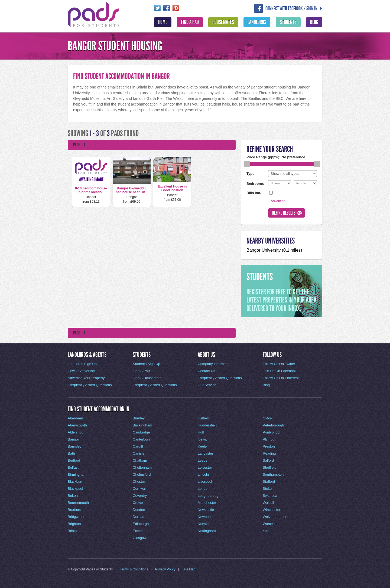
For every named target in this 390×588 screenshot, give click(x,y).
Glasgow (140, 538)
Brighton (74, 524)
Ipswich (204, 439)
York (266, 531)
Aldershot (75, 432)
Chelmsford (142, 474)
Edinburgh (141, 524)
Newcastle (206, 510)
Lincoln (203, 474)
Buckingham (142, 425)
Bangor (73, 439)
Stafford (269, 482)
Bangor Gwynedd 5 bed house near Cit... (132, 190)
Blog (314, 22)
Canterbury (141, 439)
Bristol (73, 531)
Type (250, 173)
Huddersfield (208, 425)
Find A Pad (190, 22)
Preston (269, 446)
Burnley (139, 418)
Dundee (139, 510)
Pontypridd (271, 432)
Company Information (214, 364)
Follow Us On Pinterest (281, 378)
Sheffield (269, 467)
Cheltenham (142, 467)
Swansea (270, 496)
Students (288, 22)
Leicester (205, 467)
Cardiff (138, 446)
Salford (268, 460)
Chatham (140, 460)
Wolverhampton (275, 517)
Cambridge (141, 432)
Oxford (268, 418)
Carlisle (139, 453)
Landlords (257, 22)
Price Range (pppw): (276, 157)
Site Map (189, 569)
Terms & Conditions (134, 569)
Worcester (271, 524)
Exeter (138, 531)
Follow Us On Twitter (279, 364)
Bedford (74, 460)
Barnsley (75, 446)
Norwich (204, 524)
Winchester (272, 510)
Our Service (207, 385)
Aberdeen (75, 418)
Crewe (138, 503)
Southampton (273, 474)
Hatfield (204, 418)
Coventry (140, 496)
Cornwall (140, 489)
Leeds (202, 460)
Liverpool (205, 482)
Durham (139, 517)
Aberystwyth (77, 425)
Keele (202, 446)
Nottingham (207, 531)
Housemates (223, 22)
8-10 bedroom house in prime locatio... (91, 190)
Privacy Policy (165, 569)
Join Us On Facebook (280, 371)
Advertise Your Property (86, 378)
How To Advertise (81, 371)
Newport (204, 517)
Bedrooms (255, 183)
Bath (71, 453)
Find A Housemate (147, 378)
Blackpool (75, 489)
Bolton (73, 496)
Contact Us (206, 371)
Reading (269, 453)
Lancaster (205, 453)
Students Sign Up (146, 364)
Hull (201, 432)
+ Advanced (277, 201)
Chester (139, 482)
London (204, 489)
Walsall (268, 503)
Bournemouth (78, 503)
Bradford (74, 510)
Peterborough (273, 425)
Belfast (73, 467)
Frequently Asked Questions (90, 385)
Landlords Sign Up (82, 364)
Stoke (267, 489)
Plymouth (270, 439)
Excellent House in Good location (172, 188)
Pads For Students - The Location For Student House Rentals (94, 14)
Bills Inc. (254, 193)
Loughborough (209, 496)
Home (163, 22)
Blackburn (76, 482)
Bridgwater (76, 517)
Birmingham (77, 474)
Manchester (207, 503)
